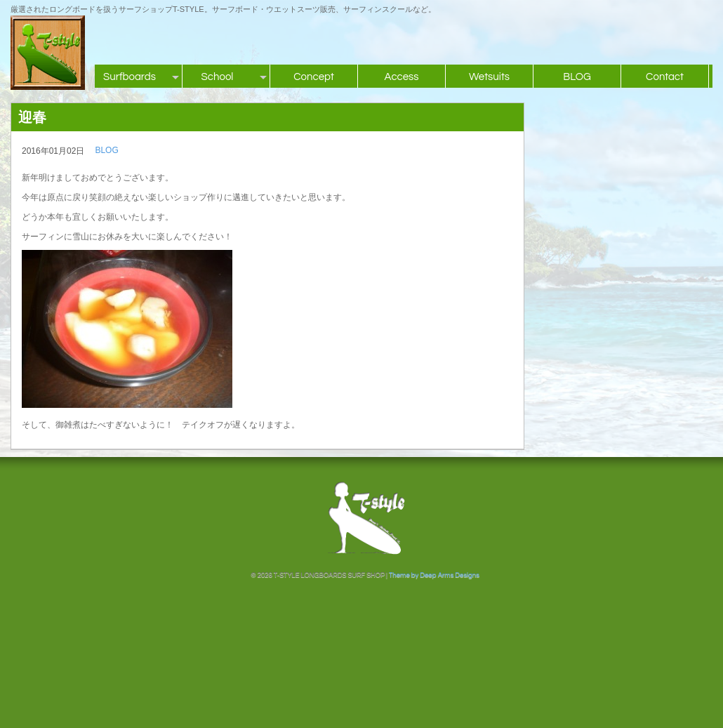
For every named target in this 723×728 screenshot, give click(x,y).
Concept (314, 77)
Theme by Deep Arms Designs (434, 575)
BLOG (577, 77)
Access (401, 77)
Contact (665, 77)
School (218, 77)
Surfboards (130, 77)
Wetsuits (489, 77)
